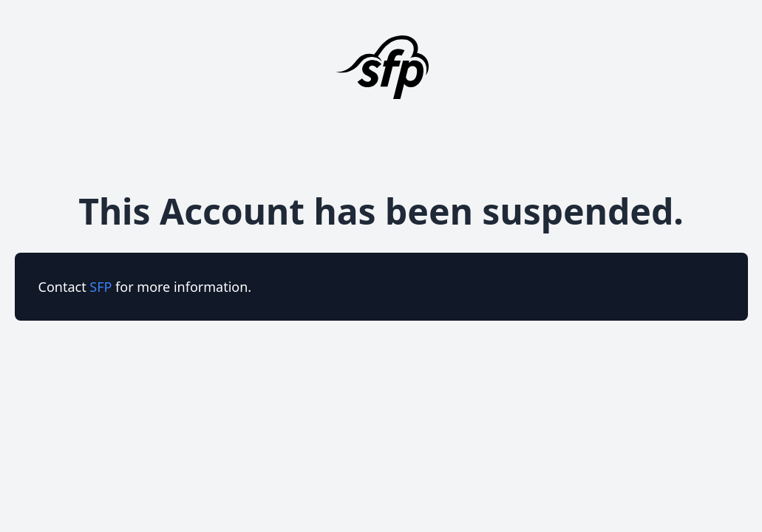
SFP (102, 287)
